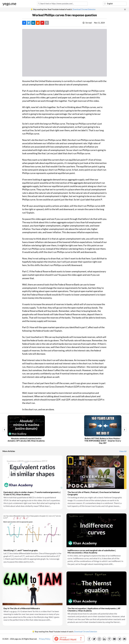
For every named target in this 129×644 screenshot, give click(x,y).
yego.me (9, 4)
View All (123, 451)
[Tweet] (29, 23)
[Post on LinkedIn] (33, 23)
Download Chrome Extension (84, 9)
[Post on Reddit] (38, 23)
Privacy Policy (45, 639)
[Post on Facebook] (24, 23)
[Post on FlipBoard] (42, 23)
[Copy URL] (47, 23)
